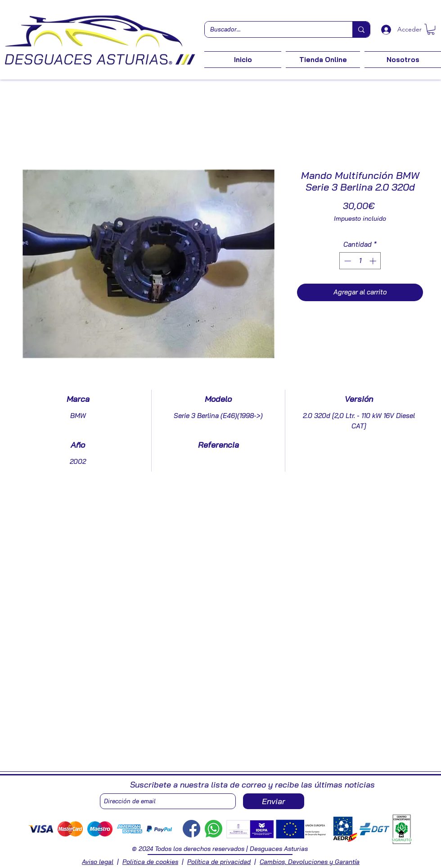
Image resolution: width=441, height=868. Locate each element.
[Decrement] (347, 261)
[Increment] (374, 261)
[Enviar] (274, 801)
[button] (431, 29)
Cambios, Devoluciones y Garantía (310, 862)
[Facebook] (191, 829)
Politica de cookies (150, 862)
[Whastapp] (214, 829)
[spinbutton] (360, 261)
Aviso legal (98, 862)
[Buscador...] (272, 29)
